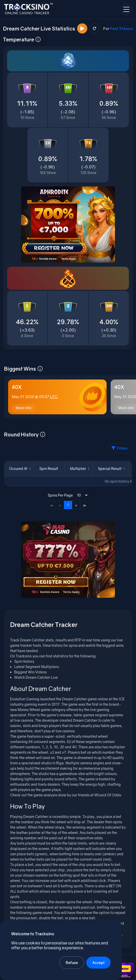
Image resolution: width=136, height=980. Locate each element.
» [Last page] (84, 505)
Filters (120, 448)
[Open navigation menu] (126, 9)
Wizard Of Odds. (108, 795)
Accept (98, 963)
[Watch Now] (82, 28)
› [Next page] (76, 505)
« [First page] (52, 505)
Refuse (72, 963)
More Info (24, 408)
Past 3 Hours (121, 28)
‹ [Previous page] (60, 505)
